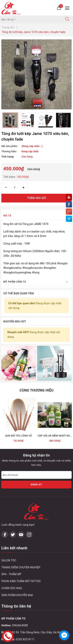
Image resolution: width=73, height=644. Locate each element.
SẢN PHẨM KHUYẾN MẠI (17, 547)
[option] (36, 74)
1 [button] (33, 106)
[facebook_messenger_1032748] (64, 635)
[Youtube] (21, 487)
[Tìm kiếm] (67, 19)
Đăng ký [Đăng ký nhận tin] (36, 454)
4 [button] (38, 106)
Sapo (44, 640)
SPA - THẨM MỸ (11, 526)
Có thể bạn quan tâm (18, 293)
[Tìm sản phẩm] (31, 19)
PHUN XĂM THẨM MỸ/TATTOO (21, 533)
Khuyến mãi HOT (15, 322)
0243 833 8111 (25, 592)
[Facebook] (5, 487)
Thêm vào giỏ (36, 198)
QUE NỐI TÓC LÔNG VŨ (18, 405)
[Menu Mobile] (68, 8)
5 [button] (40, 106)
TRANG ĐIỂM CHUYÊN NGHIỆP (21, 520)
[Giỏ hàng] (59, 8)
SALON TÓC (9, 513)
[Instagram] (29, 487)
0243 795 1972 (25, 605)
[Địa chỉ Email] (36, 444)
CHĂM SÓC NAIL (12, 540)
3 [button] (37, 106)
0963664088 (20, 578)
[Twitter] (13, 487)
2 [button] (35, 106)
